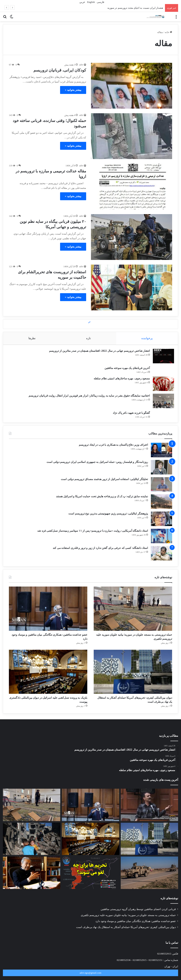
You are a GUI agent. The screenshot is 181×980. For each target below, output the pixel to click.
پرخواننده (147, 338)
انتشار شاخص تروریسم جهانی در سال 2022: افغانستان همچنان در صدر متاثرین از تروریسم (98, 353)
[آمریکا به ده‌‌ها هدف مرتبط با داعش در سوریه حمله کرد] (149, 882)
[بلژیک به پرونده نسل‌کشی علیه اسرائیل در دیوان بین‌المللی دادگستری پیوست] (48, 678)
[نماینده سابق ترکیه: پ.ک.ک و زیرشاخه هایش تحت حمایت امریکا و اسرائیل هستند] (161, 505)
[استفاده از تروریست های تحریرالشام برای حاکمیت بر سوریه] (132, 287)
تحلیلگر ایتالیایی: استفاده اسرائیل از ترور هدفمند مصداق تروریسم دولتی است (104, 483)
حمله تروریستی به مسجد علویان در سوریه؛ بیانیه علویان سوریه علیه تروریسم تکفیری (128, 924)
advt (81, 65)
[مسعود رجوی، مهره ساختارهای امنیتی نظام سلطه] (161, 386)
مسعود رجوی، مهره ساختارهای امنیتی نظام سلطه (120, 380)
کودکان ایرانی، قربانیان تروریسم (60, 70)
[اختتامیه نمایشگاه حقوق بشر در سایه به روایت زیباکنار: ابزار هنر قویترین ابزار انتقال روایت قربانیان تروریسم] (161, 403)
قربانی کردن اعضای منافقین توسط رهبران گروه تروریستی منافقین (138, 918)
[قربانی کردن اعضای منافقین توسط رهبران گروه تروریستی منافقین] (149, 814)
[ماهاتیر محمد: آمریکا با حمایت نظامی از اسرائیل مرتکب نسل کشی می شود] (32, 882)
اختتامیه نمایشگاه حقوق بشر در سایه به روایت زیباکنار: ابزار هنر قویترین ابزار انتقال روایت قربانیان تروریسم (87, 398)
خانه (168, 32)
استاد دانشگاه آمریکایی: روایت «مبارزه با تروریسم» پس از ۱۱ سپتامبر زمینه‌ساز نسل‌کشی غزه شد (93, 535)
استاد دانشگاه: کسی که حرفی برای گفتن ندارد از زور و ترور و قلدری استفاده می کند (100, 552)
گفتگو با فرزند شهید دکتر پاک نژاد (129, 415)
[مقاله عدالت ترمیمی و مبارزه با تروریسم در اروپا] (132, 187)
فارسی (100, 2)
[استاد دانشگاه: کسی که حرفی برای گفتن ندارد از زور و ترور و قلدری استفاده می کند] (161, 557)
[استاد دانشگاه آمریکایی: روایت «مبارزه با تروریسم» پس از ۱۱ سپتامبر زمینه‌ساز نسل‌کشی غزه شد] (161, 540)
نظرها (32, 338)
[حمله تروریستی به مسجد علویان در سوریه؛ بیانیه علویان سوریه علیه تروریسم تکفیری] (133, 613)
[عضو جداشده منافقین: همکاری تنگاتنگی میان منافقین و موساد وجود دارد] (48, 613)
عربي (82, 2)
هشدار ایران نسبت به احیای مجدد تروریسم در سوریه (135, 8)
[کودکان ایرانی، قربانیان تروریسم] (132, 86)
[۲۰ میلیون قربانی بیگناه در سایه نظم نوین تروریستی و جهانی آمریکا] (132, 237)
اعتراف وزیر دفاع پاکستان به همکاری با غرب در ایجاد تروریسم (113, 449)
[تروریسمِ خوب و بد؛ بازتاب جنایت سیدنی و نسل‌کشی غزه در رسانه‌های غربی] (32, 848)
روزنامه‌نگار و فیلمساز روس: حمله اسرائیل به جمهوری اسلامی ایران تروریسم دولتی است (97, 466)
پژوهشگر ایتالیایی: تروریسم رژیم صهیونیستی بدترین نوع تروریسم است (108, 517)
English (91, 2)
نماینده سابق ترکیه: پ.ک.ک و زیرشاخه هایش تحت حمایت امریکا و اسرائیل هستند (102, 500)
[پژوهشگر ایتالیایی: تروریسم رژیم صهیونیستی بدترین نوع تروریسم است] (161, 523)
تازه (88, 338)
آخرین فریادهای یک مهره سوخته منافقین (125, 370)
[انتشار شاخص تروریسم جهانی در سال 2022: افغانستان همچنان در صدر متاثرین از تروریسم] (161, 358)
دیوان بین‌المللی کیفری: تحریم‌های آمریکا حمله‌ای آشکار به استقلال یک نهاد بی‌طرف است (126, 936)
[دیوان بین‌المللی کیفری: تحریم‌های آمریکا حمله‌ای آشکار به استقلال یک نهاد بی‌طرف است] (133, 678)
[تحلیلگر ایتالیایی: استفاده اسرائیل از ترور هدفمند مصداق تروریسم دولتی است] (161, 488)
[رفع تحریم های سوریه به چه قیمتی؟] (90, 882)
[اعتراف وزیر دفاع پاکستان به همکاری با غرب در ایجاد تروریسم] (161, 454)
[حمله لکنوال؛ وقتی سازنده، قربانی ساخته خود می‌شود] (132, 136)
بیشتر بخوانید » (73, 90)
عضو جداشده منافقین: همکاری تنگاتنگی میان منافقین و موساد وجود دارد (136, 930)
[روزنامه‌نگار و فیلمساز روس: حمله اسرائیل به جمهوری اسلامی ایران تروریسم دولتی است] (161, 471)
